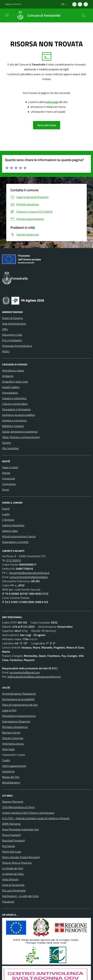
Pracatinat (8, 902)
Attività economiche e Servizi (19, 536)
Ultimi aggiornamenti (14, 766)
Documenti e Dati (12, 335)
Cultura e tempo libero (15, 404)
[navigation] (7, 15)
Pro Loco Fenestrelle (14, 890)
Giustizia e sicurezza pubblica (19, 415)
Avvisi (5, 489)
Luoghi (6, 514)
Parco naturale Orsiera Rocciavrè (21, 857)
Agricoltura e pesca (13, 370)
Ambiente (8, 376)
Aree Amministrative (14, 324)
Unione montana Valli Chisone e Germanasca (28, 813)
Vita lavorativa (10, 448)
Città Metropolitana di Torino (18, 807)
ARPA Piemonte (11, 824)
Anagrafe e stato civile (15, 382)
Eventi (6, 509)
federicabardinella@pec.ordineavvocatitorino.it (34, 677)
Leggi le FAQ (9, 710)
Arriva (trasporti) (11, 835)
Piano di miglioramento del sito (20, 705)
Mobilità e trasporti (13, 426)
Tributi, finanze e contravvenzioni (21, 437)
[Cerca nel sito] (84, 15)
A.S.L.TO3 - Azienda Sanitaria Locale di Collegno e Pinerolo (36, 818)
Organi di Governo (12, 318)
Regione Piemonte (13, 802)
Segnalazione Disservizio (16, 721)
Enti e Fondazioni (12, 340)
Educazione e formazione (16, 409)
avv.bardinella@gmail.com (25, 672)
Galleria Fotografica (13, 525)
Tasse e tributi (10, 467)
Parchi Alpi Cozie (12, 852)
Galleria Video (10, 531)
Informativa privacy (13, 744)
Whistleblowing (11, 782)
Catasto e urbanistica (14, 398)
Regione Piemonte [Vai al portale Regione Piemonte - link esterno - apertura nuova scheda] (13, 4)
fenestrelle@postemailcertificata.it (29, 573)
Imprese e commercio (14, 420)
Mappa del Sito (11, 777)
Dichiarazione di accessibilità (18, 699)
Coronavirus (9, 484)
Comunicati (9, 478)
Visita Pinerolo (10, 879)
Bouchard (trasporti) (13, 840)
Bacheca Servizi (11, 732)
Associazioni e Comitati (15, 542)
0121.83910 (14, 560)
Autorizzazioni (10, 393)
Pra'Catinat (9, 846)
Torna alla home (47, 125)
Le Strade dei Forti (13, 868)
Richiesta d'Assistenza (15, 727)
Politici (6, 351)
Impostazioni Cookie (14, 755)
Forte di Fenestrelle (13, 885)
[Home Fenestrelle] (37, 15)
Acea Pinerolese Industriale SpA (20, 829)
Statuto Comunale (13, 738)
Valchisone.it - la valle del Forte (20, 896)
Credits (6, 760)
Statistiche (8, 771)
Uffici (5, 329)
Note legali (8, 749)
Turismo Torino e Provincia (17, 863)
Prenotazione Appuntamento (19, 716)
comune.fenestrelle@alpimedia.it (29, 577)
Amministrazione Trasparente (19, 694)
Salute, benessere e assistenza (20, 432)
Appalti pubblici (11, 387)
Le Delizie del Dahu (13, 874)
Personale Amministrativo (17, 346)
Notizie (6, 473)
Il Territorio (8, 520)
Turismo (6, 443)
